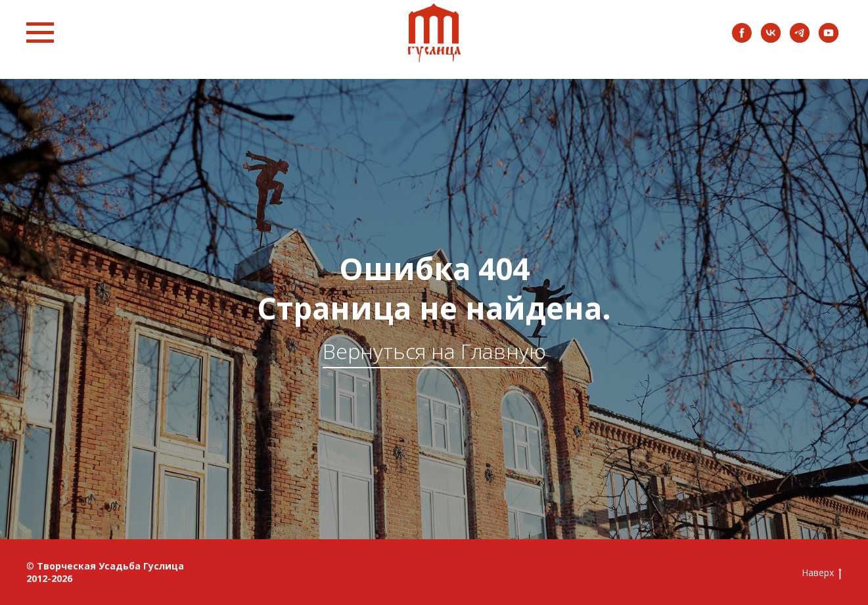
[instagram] (800, 39)
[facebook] (742, 39)
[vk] (771, 39)
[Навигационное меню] (40, 33)
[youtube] (829, 39)
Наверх (822, 573)
